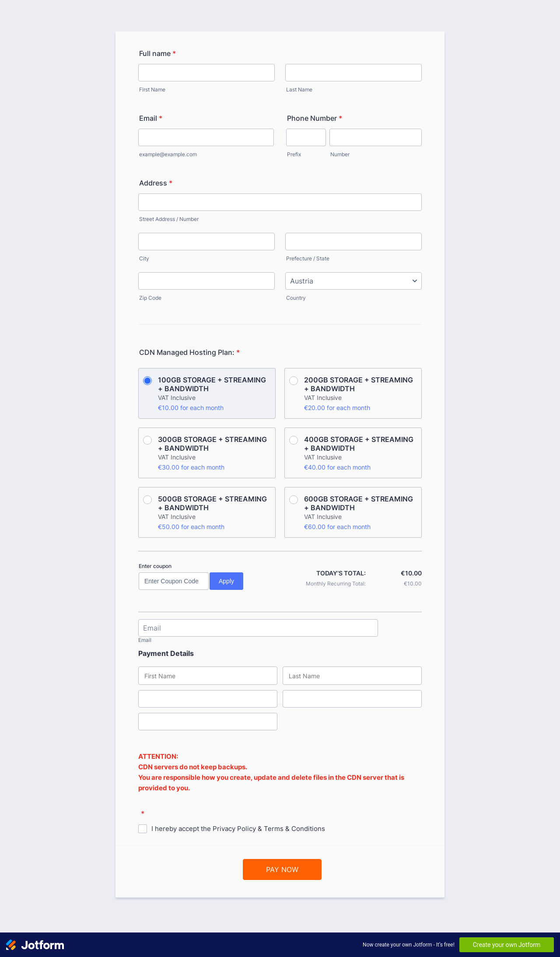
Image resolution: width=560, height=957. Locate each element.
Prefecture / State (308, 258)
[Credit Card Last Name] (352, 676)
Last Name (299, 89)
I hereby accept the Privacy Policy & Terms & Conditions (238, 829)
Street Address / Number (169, 219)
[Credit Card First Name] (208, 676)
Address (156, 183)
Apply (226, 581)
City (144, 258)
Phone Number (315, 118)
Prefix (294, 154)
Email (151, 118)
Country (296, 298)
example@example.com (168, 154)
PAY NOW (282, 869)
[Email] (258, 628)
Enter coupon (155, 566)
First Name (152, 89)
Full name (157, 53)
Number (340, 154)
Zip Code (150, 298)
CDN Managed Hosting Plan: (189, 352)
